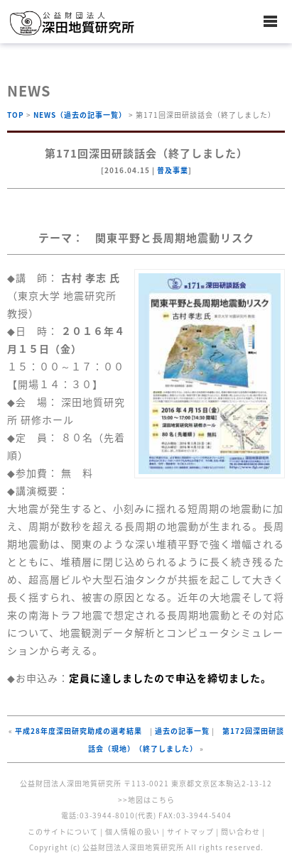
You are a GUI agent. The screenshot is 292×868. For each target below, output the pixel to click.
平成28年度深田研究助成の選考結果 (79, 731)
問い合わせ (240, 831)
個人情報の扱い (133, 831)
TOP (16, 115)
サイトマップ (190, 831)
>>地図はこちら (146, 800)
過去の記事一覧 (182, 731)
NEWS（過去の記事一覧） (80, 115)
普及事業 (173, 170)
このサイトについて (63, 831)
